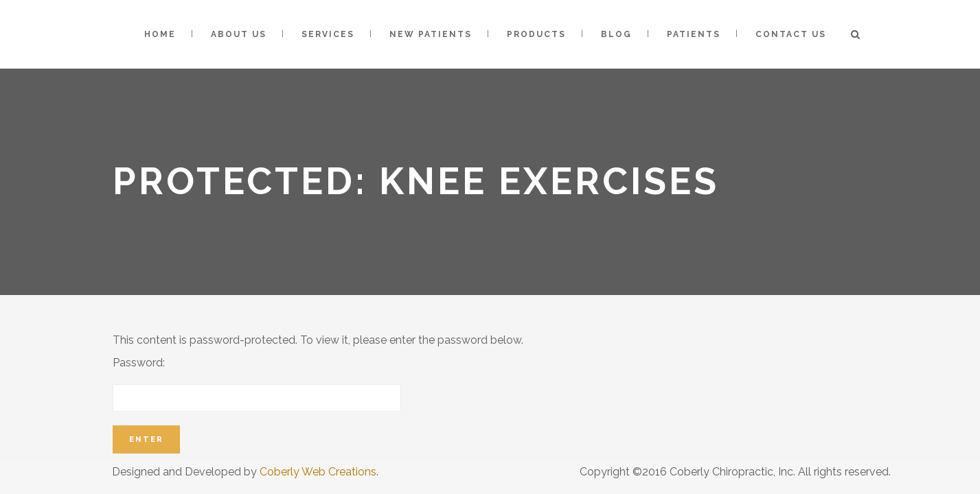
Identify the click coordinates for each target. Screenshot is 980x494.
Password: (257, 384)
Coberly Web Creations (318, 472)
